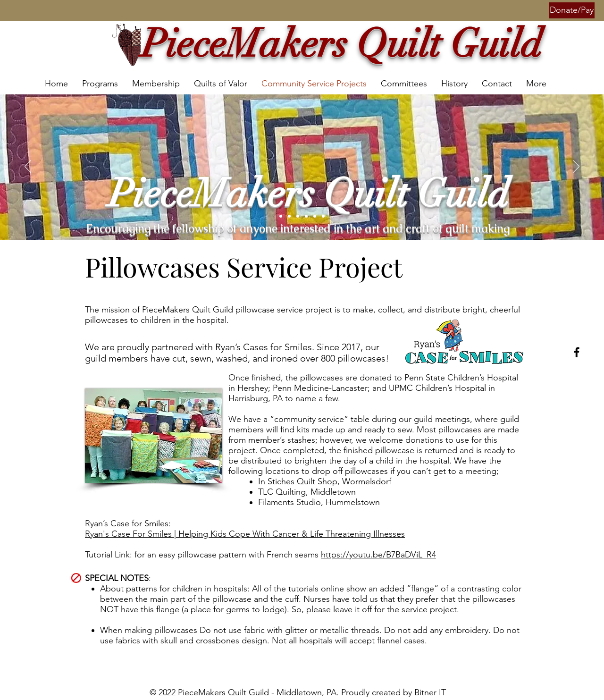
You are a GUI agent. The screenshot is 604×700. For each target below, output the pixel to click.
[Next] (576, 167)
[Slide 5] (281, 216)
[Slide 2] (289, 216)
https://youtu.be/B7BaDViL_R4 (378, 555)
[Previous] (28, 167)
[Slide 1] (298, 216)
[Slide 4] (306, 216)
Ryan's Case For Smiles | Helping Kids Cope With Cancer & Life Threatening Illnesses (245, 534)
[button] (572, 10)
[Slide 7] (323, 216)
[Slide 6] (315, 216)
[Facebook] (577, 352)
